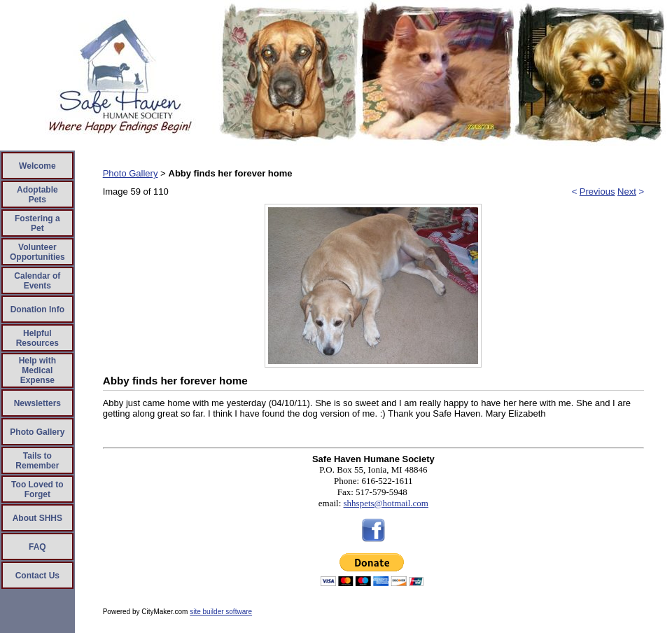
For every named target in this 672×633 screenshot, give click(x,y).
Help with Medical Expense (37, 370)
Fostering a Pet (37, 223)
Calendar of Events (37, 281)
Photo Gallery (37, 432)
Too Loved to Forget (37, 489)
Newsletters (37, 403)
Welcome (37, 166)
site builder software (221, 612)
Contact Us (37, 576)
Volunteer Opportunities (37, 252)
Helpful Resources (37, 338)
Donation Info (37, 309)
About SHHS (37, 518)
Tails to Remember (37, 461)
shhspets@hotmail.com (386, 503)
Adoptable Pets (37, 195)
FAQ (37, 547)
